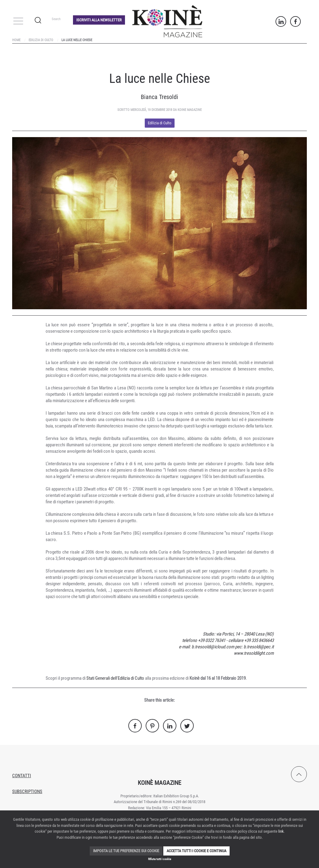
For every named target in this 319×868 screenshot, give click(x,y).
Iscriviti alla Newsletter (99, 20)
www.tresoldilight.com (254, 653)
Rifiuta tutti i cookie (160, 859)
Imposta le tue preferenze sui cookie (126, 851)
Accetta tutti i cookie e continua (196, 851)
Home (16, 40)
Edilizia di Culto (41, 40)
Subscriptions (27, 792)
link (281, 831)
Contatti (22, 776)
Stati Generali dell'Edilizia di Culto (115, 678)
